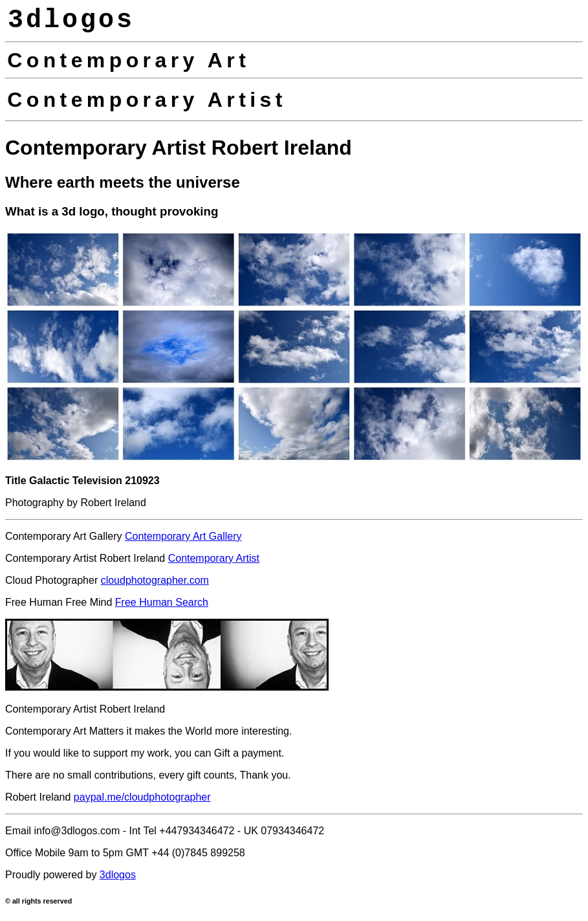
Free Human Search (162, 602)
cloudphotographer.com (155, 580)
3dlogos (118, 875)
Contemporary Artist (214, 558)
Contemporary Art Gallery (183, 536)
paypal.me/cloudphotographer (142, 797)
